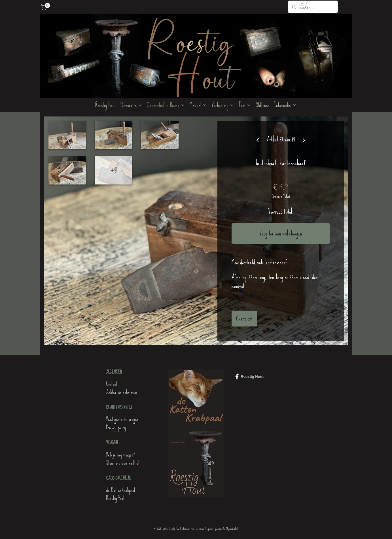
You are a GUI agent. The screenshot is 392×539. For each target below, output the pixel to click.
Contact (112, 384)
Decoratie (131, 105)
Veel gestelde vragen (122, 419)
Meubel (198, 105)
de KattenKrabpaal (120, 490)
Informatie (285, 105)
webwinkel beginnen (205, 529)
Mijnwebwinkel (232, 529)
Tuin (245, 105)
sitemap (185, 529)
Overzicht (244, 318)
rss (192, 529)
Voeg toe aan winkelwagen (281, 233)
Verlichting (223, 105)
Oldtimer (262, 105)
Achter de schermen (121, 392)
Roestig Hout (106, 105)
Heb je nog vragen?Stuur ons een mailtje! (123, 459)
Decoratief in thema (166, 105)
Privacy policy (116, 427)
